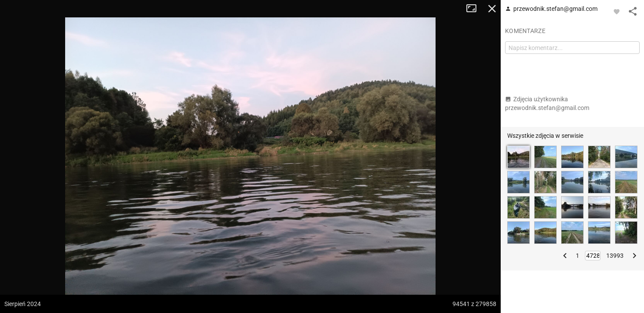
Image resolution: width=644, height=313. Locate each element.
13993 (615, 256)
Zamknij (492, 9)
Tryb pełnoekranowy (475, 9)
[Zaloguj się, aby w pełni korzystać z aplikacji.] (617, 11)
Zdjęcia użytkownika (547, 103)
